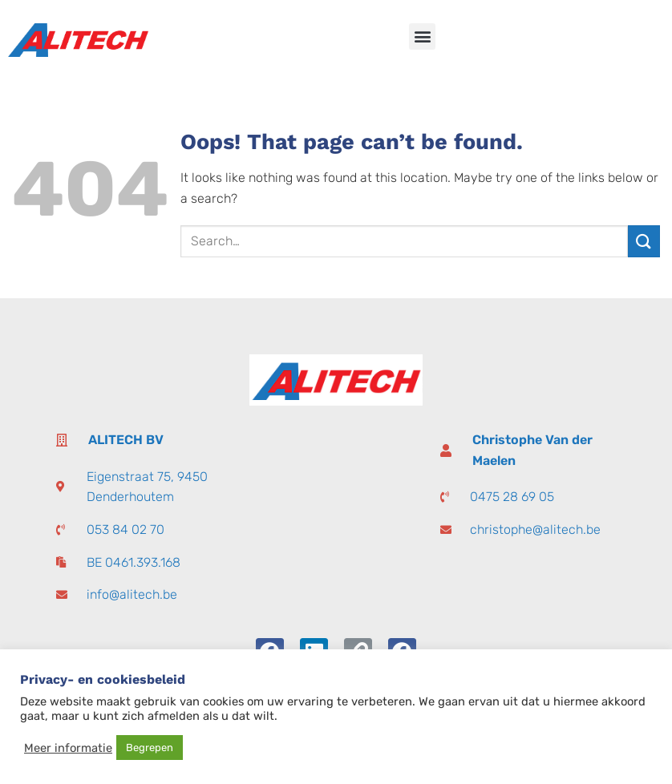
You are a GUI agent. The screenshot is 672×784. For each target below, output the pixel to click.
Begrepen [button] (150, 748)
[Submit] (644, 241)
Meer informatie (68, 748)
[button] (422, 36)
